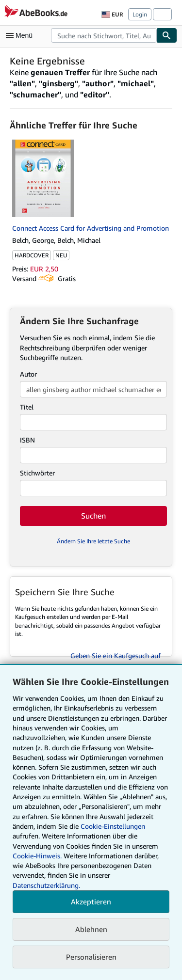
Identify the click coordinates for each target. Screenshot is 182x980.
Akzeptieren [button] (91, 901)
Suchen (93, 516)
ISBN (27, 440)
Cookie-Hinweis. (37, 856)
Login (140, 14)
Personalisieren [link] (91, 957)
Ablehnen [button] (91, 929)
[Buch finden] (167, 35)
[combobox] (104, 35)
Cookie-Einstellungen (113, 826)
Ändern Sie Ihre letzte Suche (93, 541)
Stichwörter (37, 473)
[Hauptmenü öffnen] (21, 35)
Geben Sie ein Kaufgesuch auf (116, 656)
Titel (27, 407)
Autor (28, 374)
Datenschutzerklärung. (46, 885)
